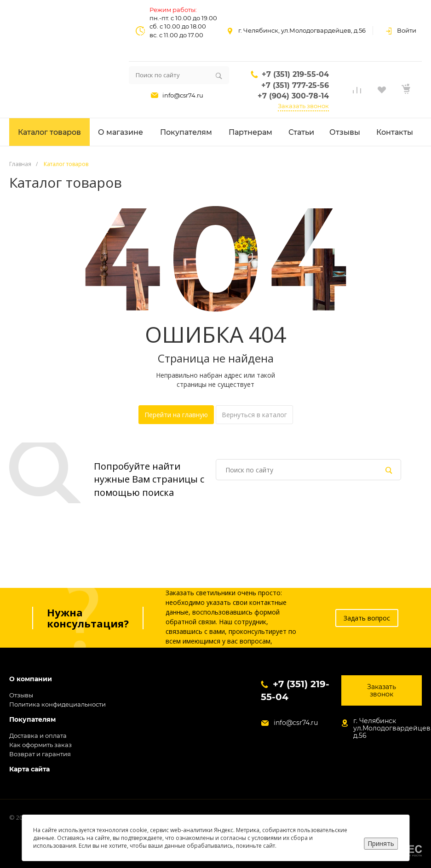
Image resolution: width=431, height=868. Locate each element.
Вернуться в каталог (254, 415)
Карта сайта (29, 769)
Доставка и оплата (38, 736)
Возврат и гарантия (40, 754)
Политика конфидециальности (57, 704)
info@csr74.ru (183, 95)
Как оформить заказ (40, 745)
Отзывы (21, 695)
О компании (31, 679)
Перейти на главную (176, 415)
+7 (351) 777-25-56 (295, 85)
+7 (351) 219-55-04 (295, 74)
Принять (381, 843)
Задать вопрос (367, 618)
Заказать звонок (303, 106)
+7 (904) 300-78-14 (293, 96)
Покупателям (32, 720)
